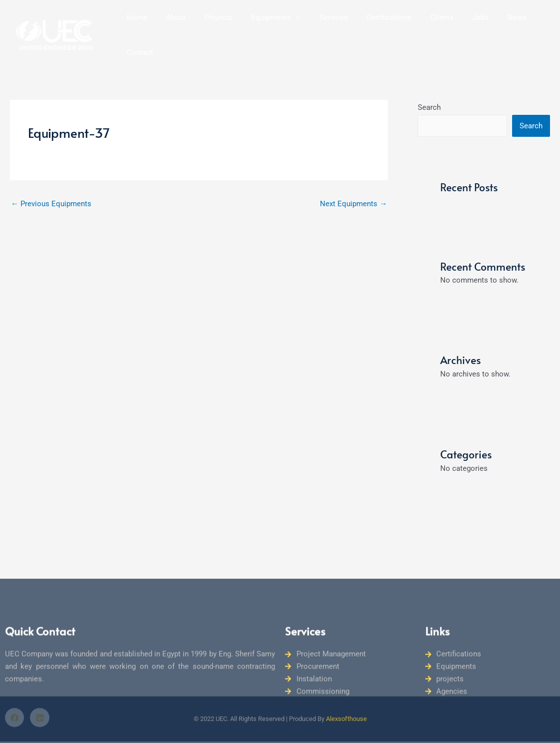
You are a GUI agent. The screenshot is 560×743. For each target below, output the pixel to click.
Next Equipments (353, 191)
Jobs (459, 28)
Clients (424, 28)
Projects (216, 28)
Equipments (269, 28)
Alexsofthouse (346, 694)
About (177, 28)
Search (429, 94)
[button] (289, 28)
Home (141, 28)
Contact (529, 28)
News (492, 28)
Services (323, 28)
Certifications (375, 28)
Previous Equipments (51, 191)
